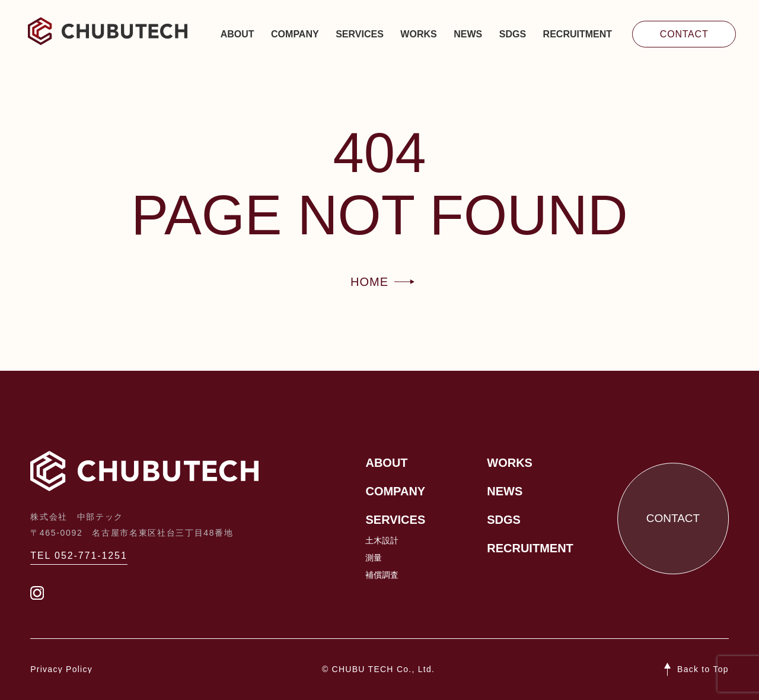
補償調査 (382, 575)
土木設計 (382, 540)
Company (295, 34)
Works (418, 34)
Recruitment (578, 34)
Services (360, 34)
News (468, 34)
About (237, 34)
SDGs (513, 34)
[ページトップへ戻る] (696, 669)
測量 (374, 558)
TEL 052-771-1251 (79, 556)
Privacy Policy (61, 669)
